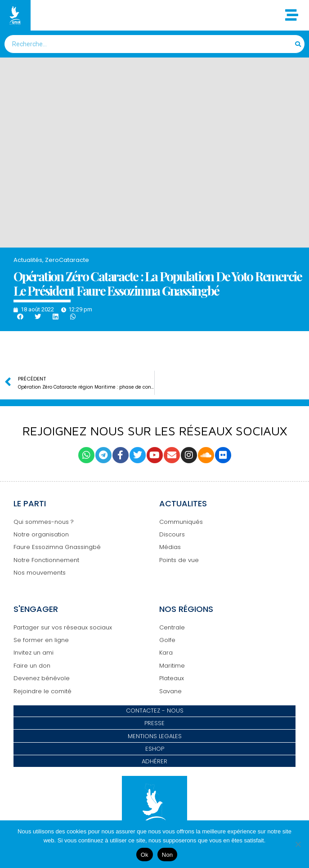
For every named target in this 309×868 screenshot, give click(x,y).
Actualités (28, 260)
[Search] (298, 44)
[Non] (298, 844)
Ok (145, 855)
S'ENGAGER (36, 609)
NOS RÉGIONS (186, 609)
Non (168, 855)
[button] (20, 317)
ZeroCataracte (67, 260)
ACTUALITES (183, 503)
